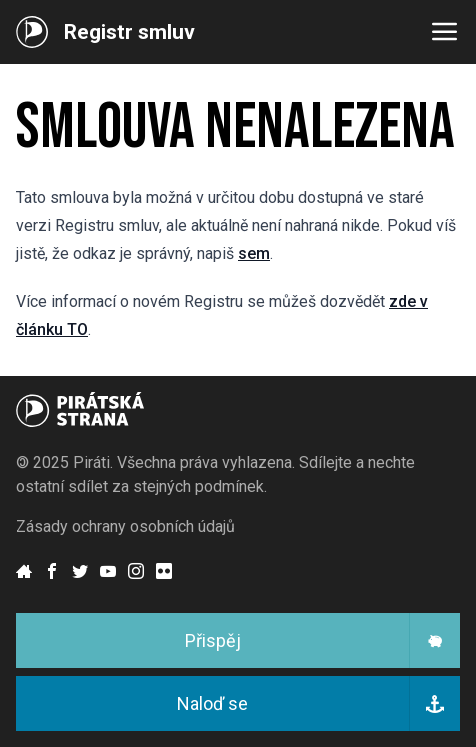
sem (254, 253)
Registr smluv (129, 32)
